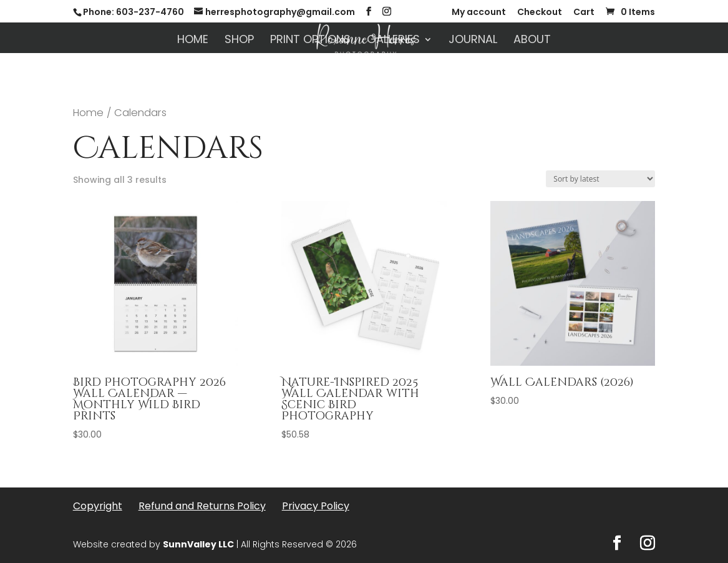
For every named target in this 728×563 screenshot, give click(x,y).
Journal (473, 41)
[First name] (259, 418)
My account (479, 13)
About (532, 41)
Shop (239, 41)
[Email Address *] (259, 458)
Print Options (310, 41)
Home (193, 41)
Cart (584, 13)
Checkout (540, 13)
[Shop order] (600, 179)
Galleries (393, 41)
